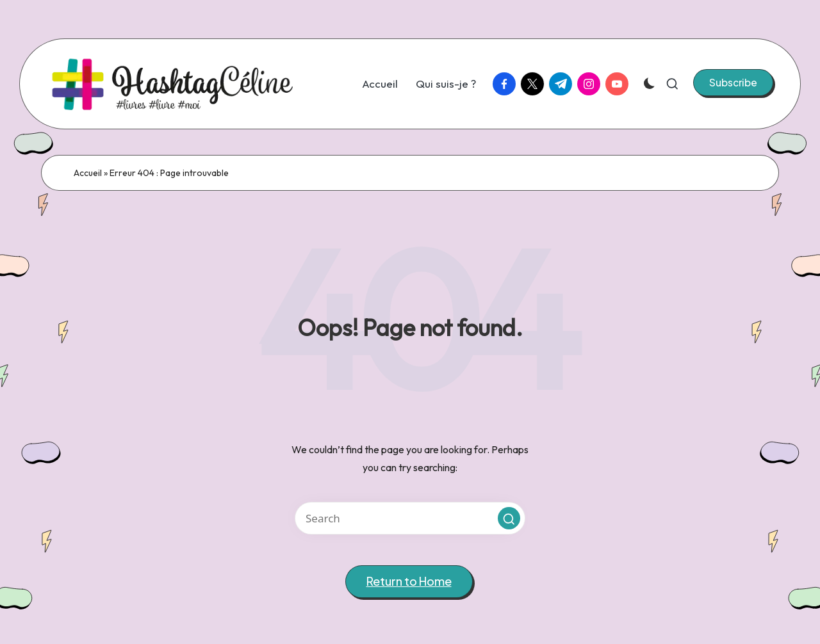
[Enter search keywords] (410, 518)
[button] (733, 83)
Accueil (88, 173)
